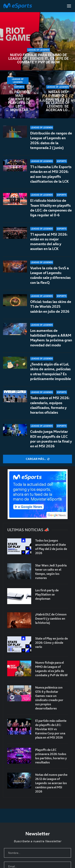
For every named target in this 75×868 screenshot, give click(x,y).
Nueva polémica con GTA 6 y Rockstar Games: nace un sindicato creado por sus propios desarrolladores (49, 698)
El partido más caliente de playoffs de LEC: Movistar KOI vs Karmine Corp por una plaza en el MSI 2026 (19, 101)
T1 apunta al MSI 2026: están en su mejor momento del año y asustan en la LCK (49, 242)
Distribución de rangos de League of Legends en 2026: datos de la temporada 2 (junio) (51, 140)
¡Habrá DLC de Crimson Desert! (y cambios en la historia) (51, 619)
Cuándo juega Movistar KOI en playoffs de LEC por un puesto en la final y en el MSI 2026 (51, 439)
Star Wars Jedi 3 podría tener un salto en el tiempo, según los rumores (51, 572)
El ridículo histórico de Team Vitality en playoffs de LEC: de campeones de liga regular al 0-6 (51, 208)
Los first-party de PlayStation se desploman (47, 594)
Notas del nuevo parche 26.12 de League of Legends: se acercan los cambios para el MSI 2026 (58, 101)
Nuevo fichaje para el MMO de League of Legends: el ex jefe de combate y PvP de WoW (38, 59)
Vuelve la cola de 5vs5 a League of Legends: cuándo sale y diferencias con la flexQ (50, 275)
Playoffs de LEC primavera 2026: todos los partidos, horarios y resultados (51, 756)
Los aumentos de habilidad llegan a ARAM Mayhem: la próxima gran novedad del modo (51, 338)
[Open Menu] (69, 6)
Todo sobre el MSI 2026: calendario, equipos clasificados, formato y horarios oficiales (50, 405)
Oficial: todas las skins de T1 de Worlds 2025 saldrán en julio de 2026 (51, 307)
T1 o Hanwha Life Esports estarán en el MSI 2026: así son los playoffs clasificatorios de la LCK (51, 174)
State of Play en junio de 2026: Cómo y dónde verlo (51, 643)
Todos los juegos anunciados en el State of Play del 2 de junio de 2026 (51, 547)
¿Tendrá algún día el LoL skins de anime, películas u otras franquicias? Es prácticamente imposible (51, 371)
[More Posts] (37, 459)
